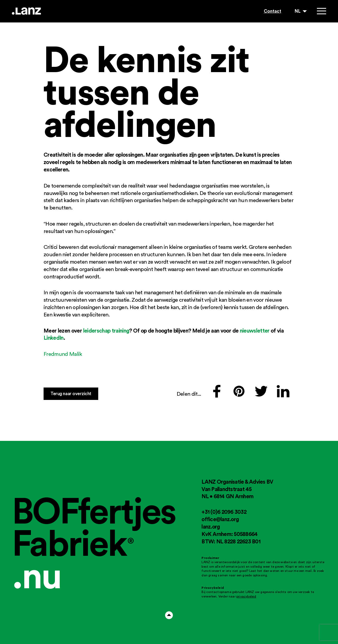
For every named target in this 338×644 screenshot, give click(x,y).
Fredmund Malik (63, 354)
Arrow (169, 615)
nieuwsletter (255, 330)
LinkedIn (54, 338)
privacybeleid (246, 596)
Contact (273, 11)
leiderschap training (106, 330)
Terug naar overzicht (71, 393)
